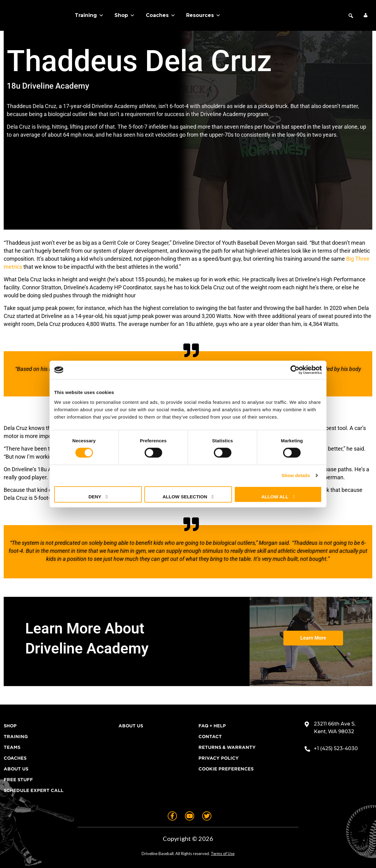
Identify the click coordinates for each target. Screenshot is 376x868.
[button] (351, 16)
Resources (203, 15)
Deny (95, 496)
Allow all (275, 496)
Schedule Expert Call (34, 790)
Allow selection (185, 496)
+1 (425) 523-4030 (336, 748)
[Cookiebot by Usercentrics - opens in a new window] (295, 370)
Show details (296, 475)
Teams (12, 747)
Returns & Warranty (227, 747)
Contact (210, 737)
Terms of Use (223, 854)
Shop (125, 15)
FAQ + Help (212, 726)
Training (89, 15)
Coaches (161, 15)
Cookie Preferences (226, 769)
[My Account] (366, 15)
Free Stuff (18, 780)
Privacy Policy (219, 758)
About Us (16, 769)
